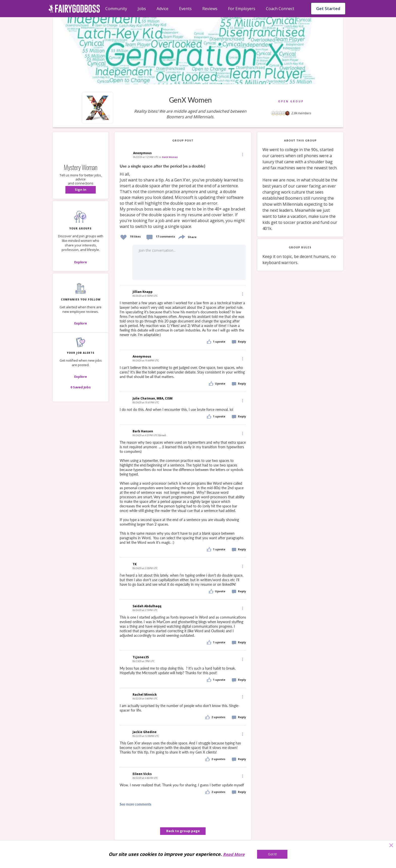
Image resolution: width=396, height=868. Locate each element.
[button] (81, 190)
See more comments (135, 804)
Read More (234, 854)
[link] (183, 196)
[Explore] (81, 262)
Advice (163, 9)
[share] (181, 236)
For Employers (242, 9)
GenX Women (170, 157)
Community (116, 9)
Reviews (210, 9)
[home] (74, 9)
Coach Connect (280, 9)
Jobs (142, 9)
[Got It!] (272, 854)
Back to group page (183, 831)
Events (185, 9)
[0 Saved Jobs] (81, 387)
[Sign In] (81, 190)
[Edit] (242, 154)
